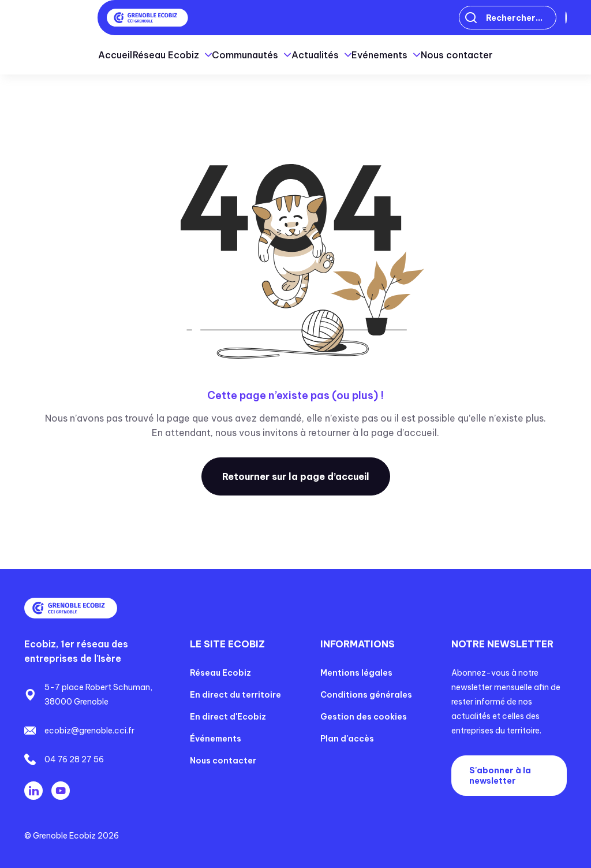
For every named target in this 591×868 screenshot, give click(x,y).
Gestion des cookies (364, 717)
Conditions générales (366, 695)
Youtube (61, 791)
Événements (216, 739)
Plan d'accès (347, 739)
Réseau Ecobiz (220, 673)
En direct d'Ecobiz (228, 717)
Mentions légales (356, 673)
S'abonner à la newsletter (500, 776)
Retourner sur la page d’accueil (296, 476)
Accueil (59, 55)
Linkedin (33, 791)
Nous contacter (514, 55)
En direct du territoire (235, 695)
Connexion (529, 18)
